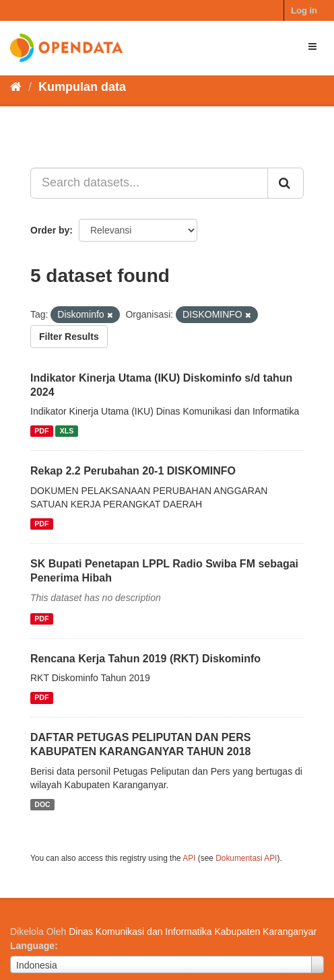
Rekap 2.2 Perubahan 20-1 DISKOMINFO (133, 471)
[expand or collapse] (312, 46)
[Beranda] (16, 87)
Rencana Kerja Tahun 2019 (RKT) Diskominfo (145, 659)
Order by (50, 230)
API (189, 858)
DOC (42, 804)
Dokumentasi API (246, 858)
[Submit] (286, 183)
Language (32, 946)
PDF (41, 431)
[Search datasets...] (149, 183)
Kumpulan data (82, 87)
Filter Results (69, 337)
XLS (67, 431)
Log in (304, 10)
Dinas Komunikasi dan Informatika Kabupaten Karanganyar (193, 932)
